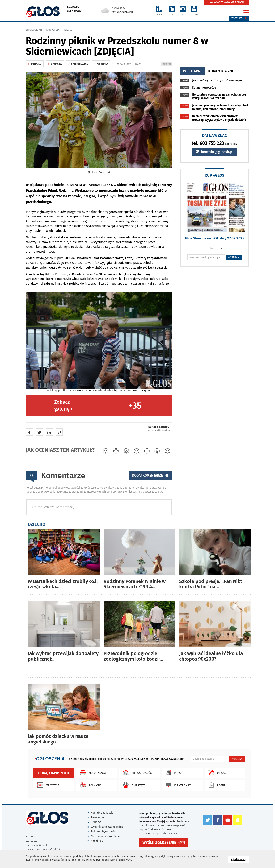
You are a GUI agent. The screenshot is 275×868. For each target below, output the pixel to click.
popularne (193, 71)
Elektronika (178, 785)
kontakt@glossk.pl (215, 152)
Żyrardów (74, 11)
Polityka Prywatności (104, 831)
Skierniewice (78, 64)
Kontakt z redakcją (102, 813)
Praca (173, 772)
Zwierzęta (133, 785)
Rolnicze (89, 785)
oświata (101, 64)
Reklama (96, 822)
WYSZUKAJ (234, 257)
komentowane (221, 71)
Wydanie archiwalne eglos (107, 827)
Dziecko (68, 30)
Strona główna (34, 30)
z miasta (55, 64)
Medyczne (47, 785)
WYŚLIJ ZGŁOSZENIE (159, 843)
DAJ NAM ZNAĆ (214, 135)
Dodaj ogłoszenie (54, 773)
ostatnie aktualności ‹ (159, 430)
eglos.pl (73, 7)
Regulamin (97, 818)
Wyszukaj (239, 18)
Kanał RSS (97, 841)
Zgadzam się (240, 859)
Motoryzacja (92, 772)
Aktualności (53, 30)
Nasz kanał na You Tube (105, 836)
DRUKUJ (167, 64)
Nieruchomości (137, 772)
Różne (216, 785)
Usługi (216, 772)
